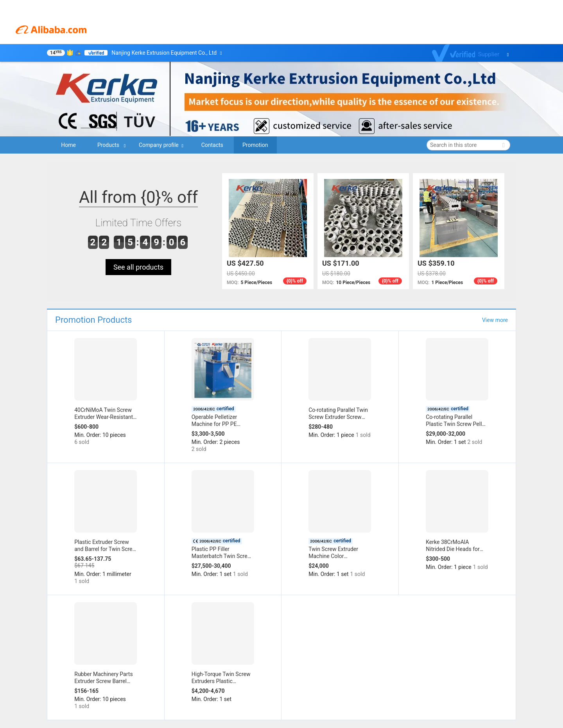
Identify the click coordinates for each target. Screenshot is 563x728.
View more (495, 320)
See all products (138, 267)
